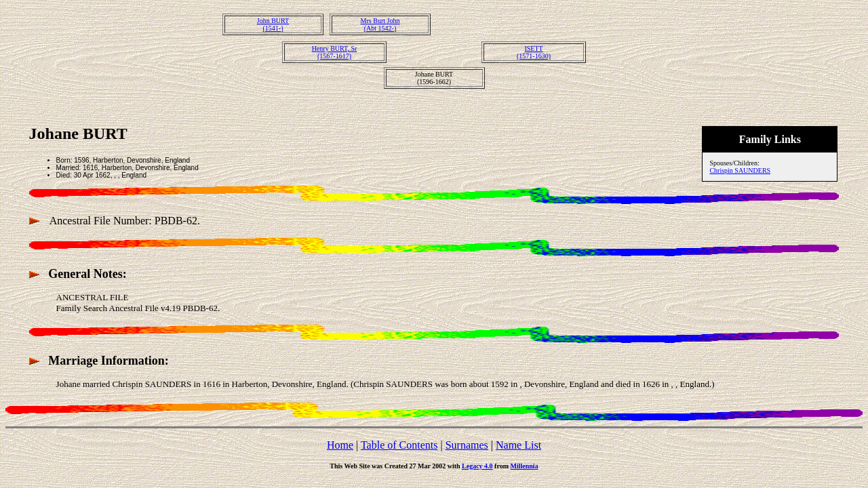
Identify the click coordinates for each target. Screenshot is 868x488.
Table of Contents (399, 445)
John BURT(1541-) (273, 24)
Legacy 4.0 (477, 466)
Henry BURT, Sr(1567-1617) (335, 52)
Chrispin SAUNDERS (740, 170)
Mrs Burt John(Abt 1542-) (380, 24)
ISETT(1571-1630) (534, 52)
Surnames (467, 445)
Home (340, 445)
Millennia (525, 466)
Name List (518, 445)
